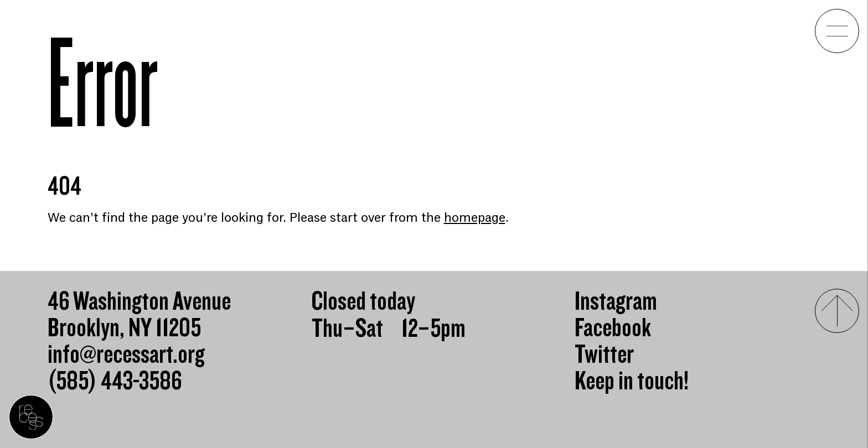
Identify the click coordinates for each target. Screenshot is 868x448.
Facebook (613, 329)
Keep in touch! (632, 382)
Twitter (604, 355)
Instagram (616, 302)
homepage (475, 218)
